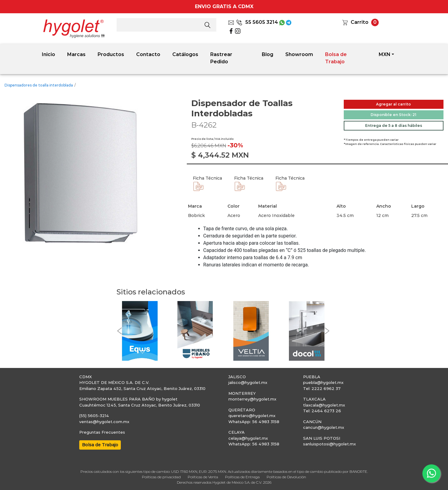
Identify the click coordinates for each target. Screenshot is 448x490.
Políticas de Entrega (242, 477)
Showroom (299, 54)
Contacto (148, 54)
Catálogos (185, 54)
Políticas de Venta (203, 477)
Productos (111, 54)
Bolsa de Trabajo (336, 58)
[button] (120, 331)
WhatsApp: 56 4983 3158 (254, 422)
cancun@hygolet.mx (324, 427)
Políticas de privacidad (161, 477)
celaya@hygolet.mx (248, 438)
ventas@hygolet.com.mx (104, 422)
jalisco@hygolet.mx (248, 382)
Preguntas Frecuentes (102, 432)
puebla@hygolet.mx (323, 382)
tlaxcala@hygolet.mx (324, 405)
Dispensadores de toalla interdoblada (39, 85)
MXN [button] (385, 54)
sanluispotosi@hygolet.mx (329, 444)
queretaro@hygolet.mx (252, 416)
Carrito (360, 22)
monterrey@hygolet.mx (252, 399)
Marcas (76, 54)
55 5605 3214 (257, 22)
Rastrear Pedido (221, 58)
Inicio (49, 54)
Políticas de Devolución (286, 477)
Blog (268, 54)
